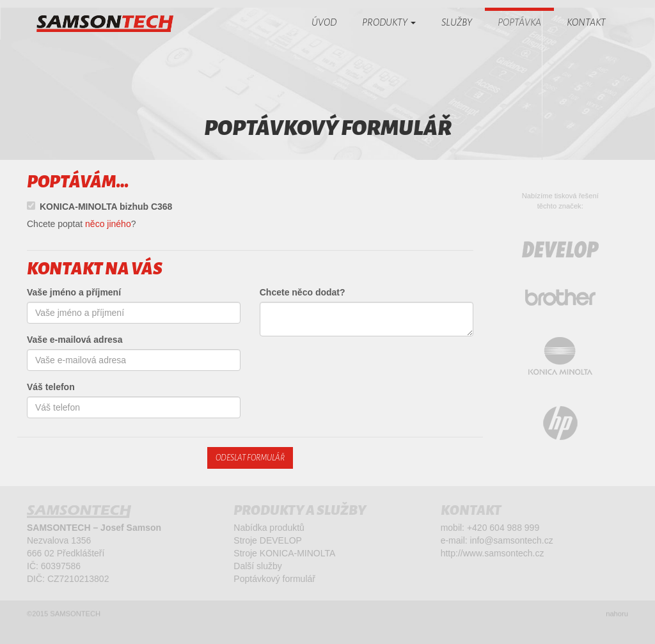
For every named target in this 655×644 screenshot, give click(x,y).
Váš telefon (51, 387)
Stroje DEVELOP (268, 542)
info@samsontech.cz (512, 542)
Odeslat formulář (250, 458)
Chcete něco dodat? (303, 292)
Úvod (324, 22)
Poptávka (519, 22)
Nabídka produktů (269, 530)
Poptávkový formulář (274, 581)
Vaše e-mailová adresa (75, 340)
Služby (457, 22)
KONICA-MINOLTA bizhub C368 (99, 207)
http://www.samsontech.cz (493, 555)
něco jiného (108, 224)
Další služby (257, 568)
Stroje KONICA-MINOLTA (284, 555)
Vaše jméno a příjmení (74, 292)
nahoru (617, 616)
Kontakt (586, 22)
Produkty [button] (389, 22)
